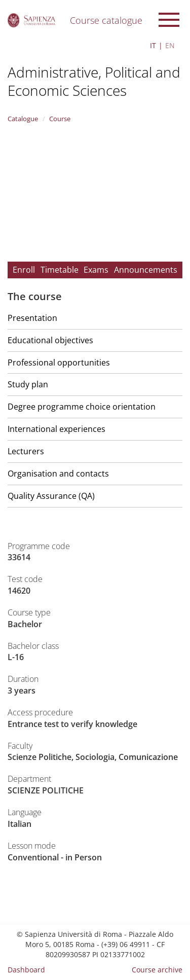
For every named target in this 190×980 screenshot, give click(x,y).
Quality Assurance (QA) (51, 496)
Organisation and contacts (58, 474)
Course (60, 119)
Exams (96, 270)
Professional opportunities (59, 362)
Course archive (157, 970)
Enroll (24, 270)
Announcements (146, 270)
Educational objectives (50, 340)
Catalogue (23, 119)
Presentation (32, 318)
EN (170, 45)
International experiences (56, 429)
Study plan (28, 384)
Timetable (60, 270)
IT (153, 45)
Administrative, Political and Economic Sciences (94, 81)
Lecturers (26, 451)
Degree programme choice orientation (82, 407)
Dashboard (26, 970)
